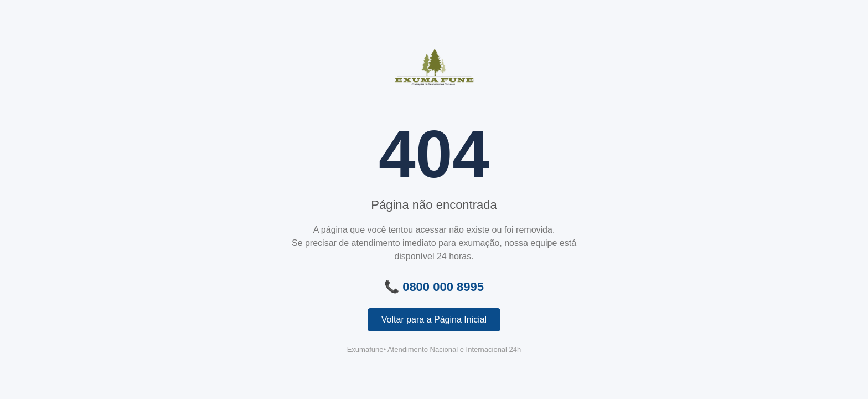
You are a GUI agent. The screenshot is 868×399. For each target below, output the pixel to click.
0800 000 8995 (443, 287)
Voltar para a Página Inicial (434, 319)
